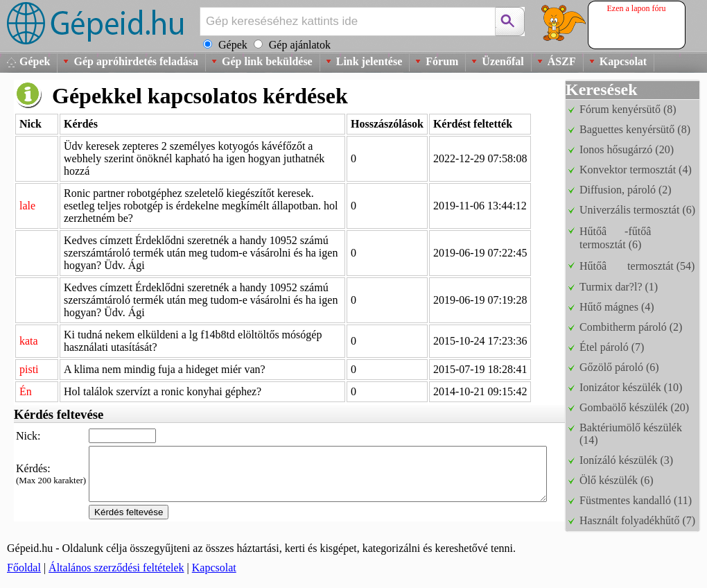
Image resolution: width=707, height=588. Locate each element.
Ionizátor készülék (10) (631, 387)
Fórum (442, 61)
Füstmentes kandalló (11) (636, 500)
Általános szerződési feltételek (116, 568)
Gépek (35, 61)
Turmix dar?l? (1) (619, 287)
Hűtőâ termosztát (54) (637, 266)
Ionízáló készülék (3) (626, 460)
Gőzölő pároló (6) (619, 367)
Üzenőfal (503, 61)
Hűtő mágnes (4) (617, 307)
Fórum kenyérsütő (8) (628, 109)
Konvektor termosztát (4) (636, 170)
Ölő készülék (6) (617, 480)
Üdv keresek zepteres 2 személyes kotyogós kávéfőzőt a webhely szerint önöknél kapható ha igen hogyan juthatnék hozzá (194, 158)
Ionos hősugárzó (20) (627, 149)
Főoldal (24, 568)
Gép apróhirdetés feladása (136, 61)
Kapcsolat (623, 61)
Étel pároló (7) (612, 347)
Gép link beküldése (267, 61)
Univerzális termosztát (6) (637, 210)
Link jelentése (369, 61)
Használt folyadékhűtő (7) (637, 520)
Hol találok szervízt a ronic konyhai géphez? (163, 391)
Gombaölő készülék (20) (634, 407)
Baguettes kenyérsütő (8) (635, 129)
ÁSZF (562, 61)
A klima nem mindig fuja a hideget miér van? (165, 369)
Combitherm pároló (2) (631, 327)
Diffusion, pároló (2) (626, 190)
